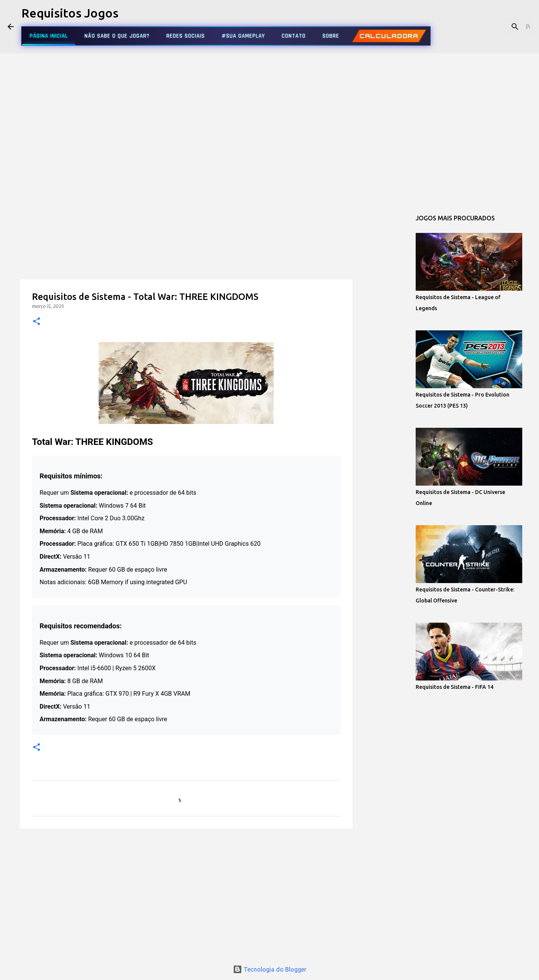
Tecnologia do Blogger (270, 969)
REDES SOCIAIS (186, 36)
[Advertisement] (186, 257)
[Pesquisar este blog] (493, 27)
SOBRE (331, 36)
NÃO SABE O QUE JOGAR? (117, 36)
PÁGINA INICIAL (49, 36)
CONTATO (294, 36)
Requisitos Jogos (70, 13)
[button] (37, 322)
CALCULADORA (389, 36)
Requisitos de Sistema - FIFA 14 (454, 687)
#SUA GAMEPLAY (243, 36)
